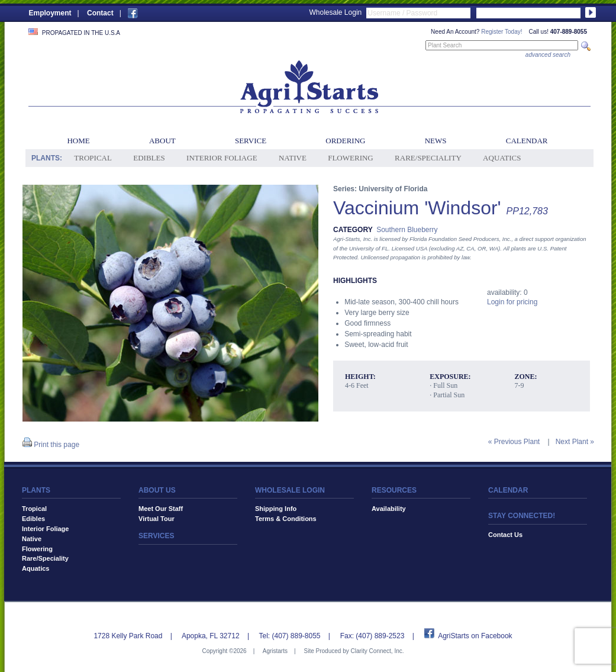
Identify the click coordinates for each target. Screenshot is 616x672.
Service (251, 141)
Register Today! (501, 32)
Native (293, 158)
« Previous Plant (514, 442)
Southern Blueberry (407, 230)
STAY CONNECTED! (522, 516)
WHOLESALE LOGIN (290, 490)
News (436, 141)
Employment (50, 13)
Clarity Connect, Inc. (377, 651)
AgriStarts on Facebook (475, 636)
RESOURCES (394, 490)
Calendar (527, 141)
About (162, 141)
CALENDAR (508, 490)
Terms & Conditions (286, 519)
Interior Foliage (222, 158)
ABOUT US (157, 490)
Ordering (345, 141)
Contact (100, 13)
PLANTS (36, 490)
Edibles (149, 158)
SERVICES (156, 536)
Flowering (351, 158)
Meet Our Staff (161, 509)
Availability (389, 509)
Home (78, 141)
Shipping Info (276, 509)
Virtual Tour (157, 519)
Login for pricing (512, 302)
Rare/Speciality (428, 158)
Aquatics (502, 158)
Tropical (93, 158)
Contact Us (505, 535)
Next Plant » (575, 442)
